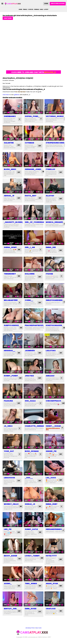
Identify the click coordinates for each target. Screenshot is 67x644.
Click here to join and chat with (34, 72)
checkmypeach (53, 401)
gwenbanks (10, 116)
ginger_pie (51, 453)
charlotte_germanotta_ (38, 427)
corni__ (29, 300)
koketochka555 (54, 325)
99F (40, 353)
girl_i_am (30, 247)
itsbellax (50, 169)
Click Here (6, 95)
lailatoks (51, 351)
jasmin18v (30, 351)
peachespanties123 (34, 325)
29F (21, 378)
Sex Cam (39, 630)
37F (19, 482)
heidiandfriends (54, 531)
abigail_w (9, 196)
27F (40, 614)
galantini (9, 143)
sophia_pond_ (32, 116)
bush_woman (32, 453)
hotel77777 (51, 557)
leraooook (9, 479)
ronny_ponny (11, 376)
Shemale (37, 9)
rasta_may (31, 196)
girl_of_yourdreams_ (36, 222)
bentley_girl (10, 611)
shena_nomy (10, 247)
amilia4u (50, 376)
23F (40, 303)
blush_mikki (10, 169)
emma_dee (51, 247)
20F (40, 146)
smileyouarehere (54, 300)
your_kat (9, 453)
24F (40, 378)
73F (20, 560)
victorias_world (55, 116)
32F (61, 199)
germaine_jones (33, 169)
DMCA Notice (43, 640)
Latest (46, 9)
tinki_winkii (31, 585)
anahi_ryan (52, 585)
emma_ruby (52, 505)
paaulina (8, 401)
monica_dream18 (54, 222)
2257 (49, 640)
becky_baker (11, 557)
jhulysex (29, 376)
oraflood (51, 611)
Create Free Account (58, 4)
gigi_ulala (30, 401)
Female (25, 9)
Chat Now (8, 18)
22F (19, 172)
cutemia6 (29, 143)
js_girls (8, 427)
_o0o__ (29, 479)
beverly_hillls (11, 505)
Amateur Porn (30, 630)
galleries (17, 95)
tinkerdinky (10, 274)
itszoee (49, 274)
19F (44, 172)
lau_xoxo (51, 479)
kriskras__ (10, 351)
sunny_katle (31, 531)
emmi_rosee (31, 611)
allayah (50, 196)
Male (42, 9)
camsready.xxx (32, 640)
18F (19, 250)
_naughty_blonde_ (14, 222)
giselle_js (30, 505)
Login (46, 4)
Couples (31, 9)
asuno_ (8, 585)
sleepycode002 (11, 325)
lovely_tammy (32, 557)
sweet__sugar (53, 427)
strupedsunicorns (55, 143)
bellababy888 (11, 300)
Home (20, 9)
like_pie (8, 531)
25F (19, 145)
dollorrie (30, 274)
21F (40, 199)
